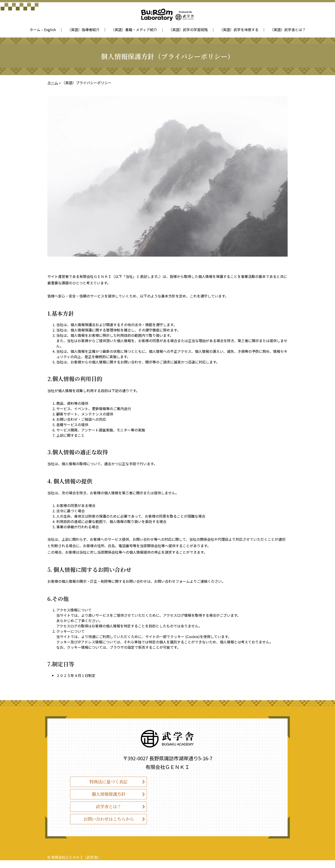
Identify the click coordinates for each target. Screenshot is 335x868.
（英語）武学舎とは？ (288, 30)
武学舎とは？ (109, 811)
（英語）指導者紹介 (83, 30)
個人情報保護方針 (109, 797)
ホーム (53, 83)
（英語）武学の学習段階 (188, 30)
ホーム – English (43, 30)
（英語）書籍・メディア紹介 (134, 30)
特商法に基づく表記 (109, 783)
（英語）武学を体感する (239, 30)
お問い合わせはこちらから (109, 826)
